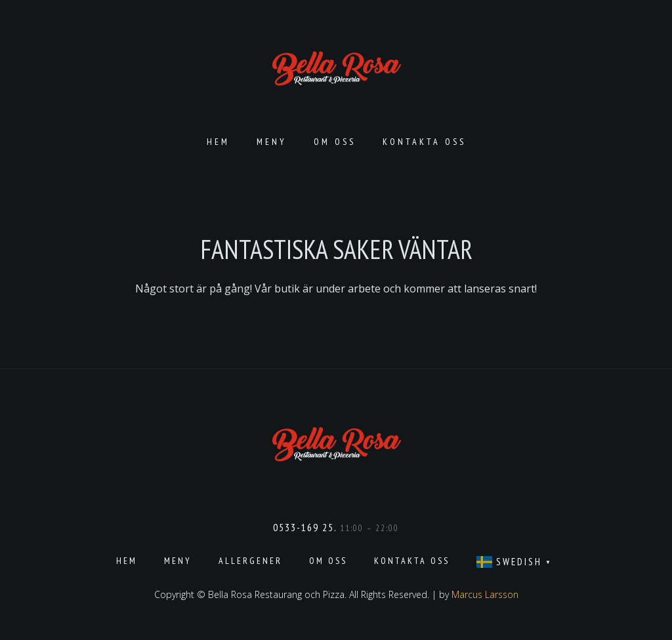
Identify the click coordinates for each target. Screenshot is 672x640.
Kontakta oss (424, 142)
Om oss (335, 142)
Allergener (250, 561)
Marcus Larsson (485, 594)
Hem (218, 142)
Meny (272, 142)
